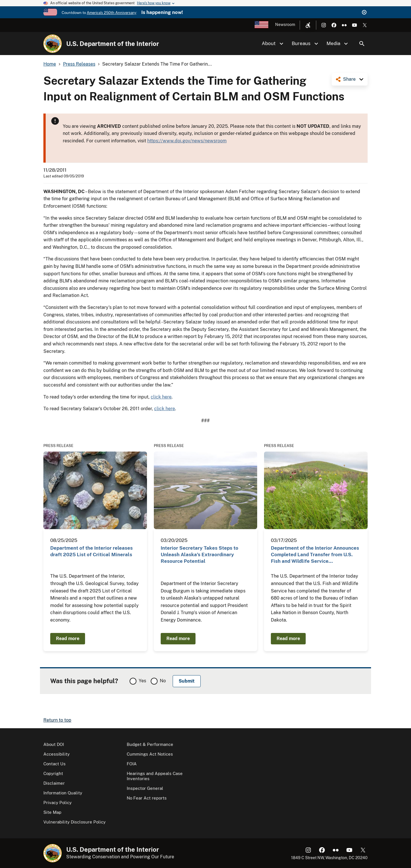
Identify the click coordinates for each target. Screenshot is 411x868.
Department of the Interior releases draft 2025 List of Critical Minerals (91, 551)
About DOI (54, 744)
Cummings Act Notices (150, 754)
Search (362, 44)
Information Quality (63, 793)
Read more (68, 639)
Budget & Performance (150, 744)
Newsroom (285, 25)
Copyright (53, 773)
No (163, 681)
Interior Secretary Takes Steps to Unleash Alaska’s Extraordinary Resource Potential (200, 555)
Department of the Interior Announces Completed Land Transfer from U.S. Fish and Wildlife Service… (315, 555)
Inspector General (145, 788)
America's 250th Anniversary (111, 13)
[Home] (53, 44)
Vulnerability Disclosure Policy (74, 822)
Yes (142, 681)
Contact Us (55, 764)
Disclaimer (54, 783)
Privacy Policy (58, 803)
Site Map (52, 812)
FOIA (132, 764)
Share (349, 79)
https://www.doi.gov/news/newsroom (187, 141)
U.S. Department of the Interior (113, 44)
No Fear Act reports (147, 798)
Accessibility (57, 754)
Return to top (57, 720)
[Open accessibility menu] (308, 25)
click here (161, 397)
